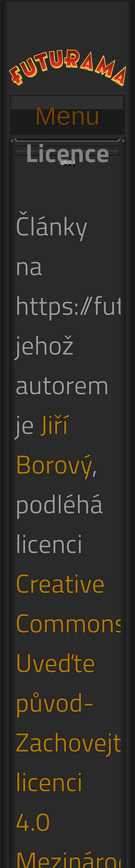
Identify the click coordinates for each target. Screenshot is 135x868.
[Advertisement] (67, 26)
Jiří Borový (54, 444)
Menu (67, 105)
